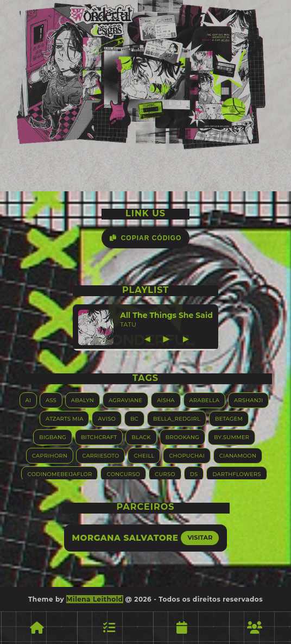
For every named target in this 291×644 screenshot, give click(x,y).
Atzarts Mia (64, 418)
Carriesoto (100, 455)
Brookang (182, 437)
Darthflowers (236, 474)
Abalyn (83, 400)
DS (194, 474)
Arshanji (248, 400)
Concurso (123, 474)
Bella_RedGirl (177, 418)
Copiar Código (146, 238)
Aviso (107, 418)
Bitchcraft (99, 437)
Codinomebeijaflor (59, 474)
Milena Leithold (95, 599)
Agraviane (125, 400)
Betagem (229, 418)
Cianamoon (238, 455)
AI (29, 400)
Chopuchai (187, 455)
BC (134, 418)
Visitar (200, 537)
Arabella (204, 400)
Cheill (144, 455)
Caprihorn (50, 455)
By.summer (232, 437)
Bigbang (53, 437)
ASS (51, 400)
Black (141, 437)
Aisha (166, 400)
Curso (165, 474)
